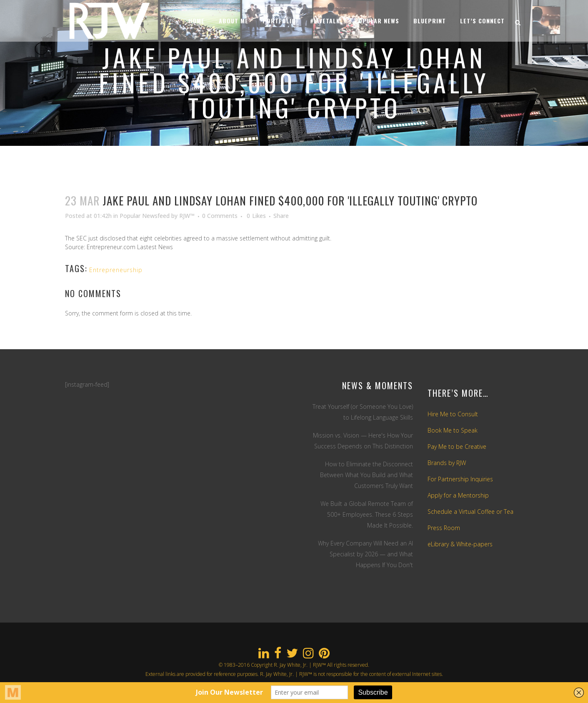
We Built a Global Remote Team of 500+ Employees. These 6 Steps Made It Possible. (367, 514)
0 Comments (220, 216)
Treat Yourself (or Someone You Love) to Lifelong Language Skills (363, 412)
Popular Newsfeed (145, 216)
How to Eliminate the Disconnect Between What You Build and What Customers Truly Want (367, 475)
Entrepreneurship (116, 270)
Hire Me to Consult (453, 414)
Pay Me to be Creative (457, 447)
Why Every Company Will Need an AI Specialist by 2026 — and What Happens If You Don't (365, 554)
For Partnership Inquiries (460, 479)
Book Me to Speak (453, 430)
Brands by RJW (447, 463)
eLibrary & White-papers (460, 544)
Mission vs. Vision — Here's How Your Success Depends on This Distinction (363, 441)
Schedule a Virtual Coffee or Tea (470, 512)
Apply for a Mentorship (458, 495)
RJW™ (187, 216)
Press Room (444, 528)
